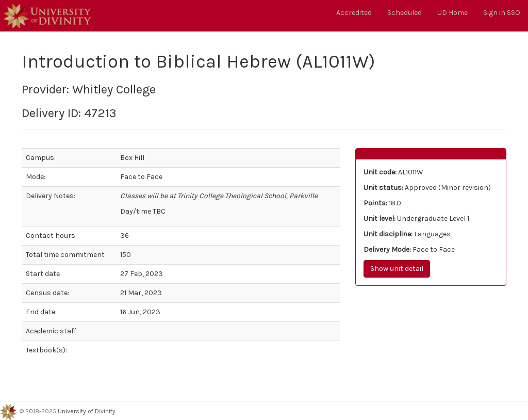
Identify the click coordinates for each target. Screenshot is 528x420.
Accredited (354, 13)
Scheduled (405, 13)
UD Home (452, 13)
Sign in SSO (502, 13)
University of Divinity (87, 412)
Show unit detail (397, 269)
